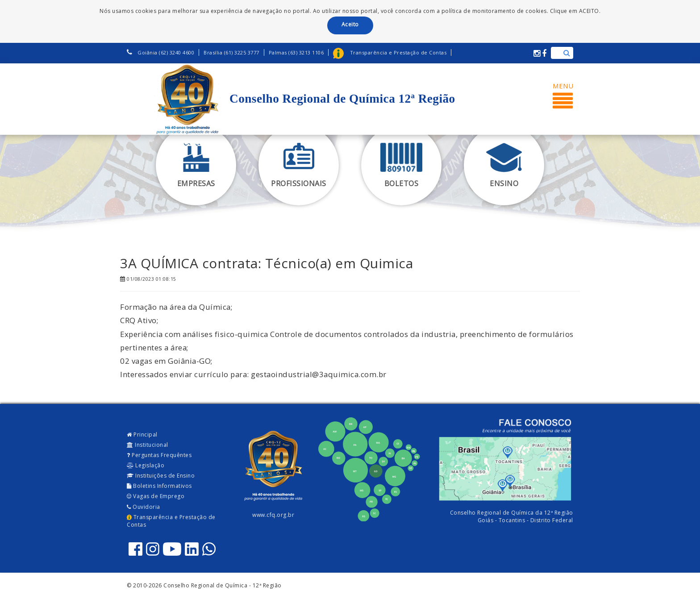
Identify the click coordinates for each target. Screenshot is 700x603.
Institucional (148, 445)
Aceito (350, 24)
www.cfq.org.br (273, 515)
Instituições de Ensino (161, 476)
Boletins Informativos (159, 486)
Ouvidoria (144, 507)
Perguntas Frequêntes (159, 455)
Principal (142, 435)
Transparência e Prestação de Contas (171, 521)
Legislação (146, 465)
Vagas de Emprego (156, 496)
